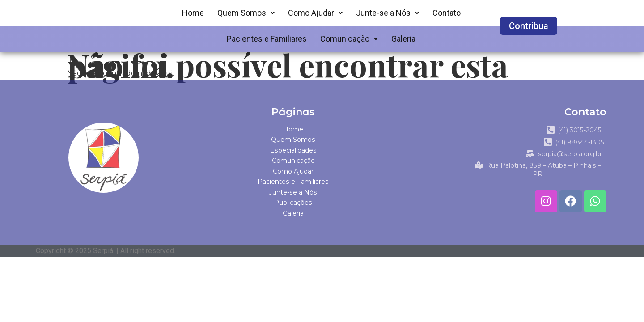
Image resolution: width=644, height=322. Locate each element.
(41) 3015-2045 (576, 130)
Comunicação (349, 39)
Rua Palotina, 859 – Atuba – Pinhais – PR (538, 174)
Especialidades (293, 150)
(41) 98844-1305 (576, 147)
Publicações (293, 203)
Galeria (403, 39)
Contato (447, 13)
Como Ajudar (315, 13)
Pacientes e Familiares (267, 39)
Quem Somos (246, 13)
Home (193, 13)
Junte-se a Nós (388, 13)
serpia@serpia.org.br (568, 163)
